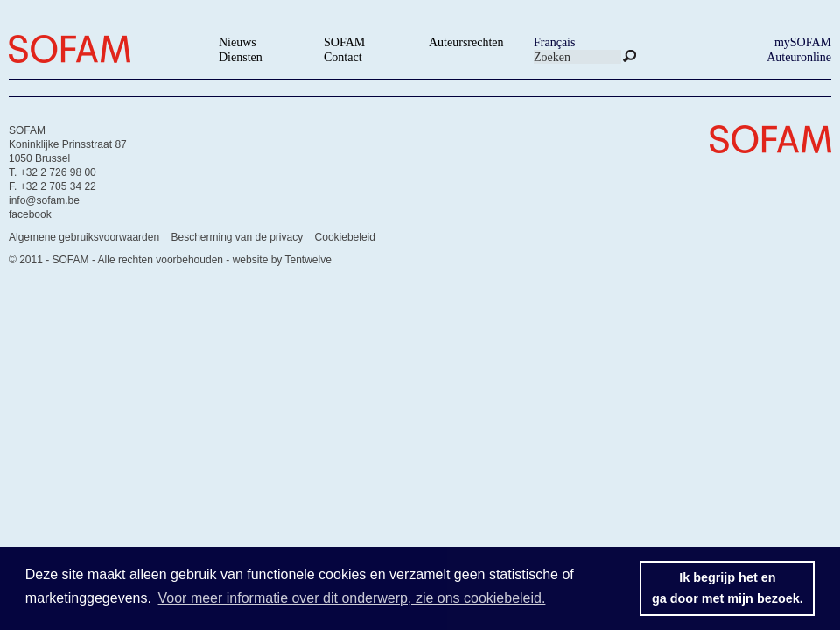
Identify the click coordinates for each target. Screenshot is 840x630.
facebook (30, 214)
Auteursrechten (466, 42)
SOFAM (344, 42)
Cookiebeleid (345, 237)
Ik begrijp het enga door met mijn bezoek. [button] (728, 588)
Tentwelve (308, 260)
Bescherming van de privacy (237, 237)
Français (554, 42)
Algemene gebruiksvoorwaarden (84, 237)
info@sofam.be (44, 200)
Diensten (241, 57)
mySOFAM (803, 42)
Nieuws (238, 42)
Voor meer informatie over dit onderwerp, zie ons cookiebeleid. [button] (352, 598)
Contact (343, 57)
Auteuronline (799, 57)
